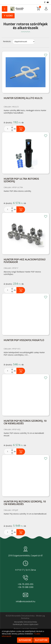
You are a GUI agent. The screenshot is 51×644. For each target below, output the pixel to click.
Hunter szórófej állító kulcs (23, 98)
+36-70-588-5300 (26, 587)
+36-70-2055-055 (26, 584)
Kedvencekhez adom (46, 55)
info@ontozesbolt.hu (25, 601)
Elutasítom (41, 640)
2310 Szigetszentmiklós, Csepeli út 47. (26, 556)
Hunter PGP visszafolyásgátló (24, 340)
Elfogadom (25, 640)
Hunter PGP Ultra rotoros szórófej (21, 180)
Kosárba (21, 129)
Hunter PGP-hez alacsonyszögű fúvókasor (25, 261)
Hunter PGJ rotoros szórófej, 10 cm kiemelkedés (25, 503)
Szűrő (8, 16)
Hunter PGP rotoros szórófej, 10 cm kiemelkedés (25, 422)
